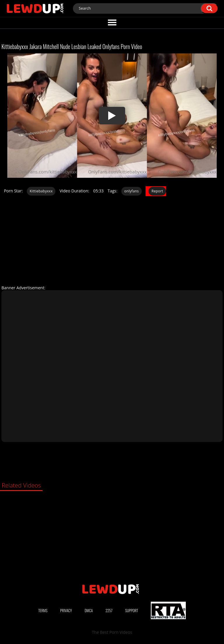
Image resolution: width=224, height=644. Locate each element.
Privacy (66, 610)
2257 (109, 610)
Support (132, 610)
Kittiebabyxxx (41, 191)
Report (157, 191)
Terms (43, 610)
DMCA (89, 610)
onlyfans (132, 191)
